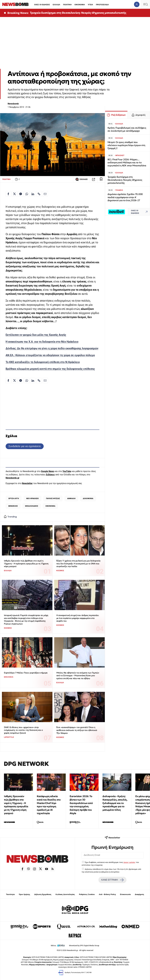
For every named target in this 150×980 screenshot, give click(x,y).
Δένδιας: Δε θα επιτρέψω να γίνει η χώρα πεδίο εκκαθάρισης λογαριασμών (52, 348)
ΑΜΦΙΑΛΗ (71, 498)
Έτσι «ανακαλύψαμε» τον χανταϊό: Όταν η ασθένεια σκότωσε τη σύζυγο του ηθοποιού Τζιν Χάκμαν (77, 730)
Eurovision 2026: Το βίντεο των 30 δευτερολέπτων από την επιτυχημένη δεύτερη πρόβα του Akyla (81, 805)
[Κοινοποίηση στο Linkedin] (33, 194)
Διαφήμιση (139, 894)
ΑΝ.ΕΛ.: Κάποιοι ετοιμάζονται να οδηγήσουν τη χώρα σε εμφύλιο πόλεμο (50, 355)
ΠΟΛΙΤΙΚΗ (67, 5)
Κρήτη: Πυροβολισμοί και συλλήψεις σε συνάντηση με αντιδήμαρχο (127, 129)
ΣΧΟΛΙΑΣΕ (82, 179)
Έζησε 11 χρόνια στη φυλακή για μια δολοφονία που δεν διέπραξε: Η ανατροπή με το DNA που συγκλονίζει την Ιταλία (78, 563)
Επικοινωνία (125, 894)
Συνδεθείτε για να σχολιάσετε (25, 446)
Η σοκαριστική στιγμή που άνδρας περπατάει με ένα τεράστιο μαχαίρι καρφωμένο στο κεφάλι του (78, 618)
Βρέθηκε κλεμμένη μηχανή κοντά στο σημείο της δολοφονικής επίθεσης (50, 369)
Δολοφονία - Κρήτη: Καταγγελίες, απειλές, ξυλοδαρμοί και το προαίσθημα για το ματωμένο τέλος (115, 803)
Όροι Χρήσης (24, 894)
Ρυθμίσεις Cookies (87, 894)
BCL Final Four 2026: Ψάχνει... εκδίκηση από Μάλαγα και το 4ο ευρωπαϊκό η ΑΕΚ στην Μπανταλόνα (127, 163)
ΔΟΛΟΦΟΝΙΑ (88, 498)
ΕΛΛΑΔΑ (57, 5)
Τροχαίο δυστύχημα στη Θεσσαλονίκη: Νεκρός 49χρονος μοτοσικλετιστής (78, 13)
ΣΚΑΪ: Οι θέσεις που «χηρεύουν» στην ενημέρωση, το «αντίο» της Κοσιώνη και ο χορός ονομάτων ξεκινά (23, 730)
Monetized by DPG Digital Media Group (84, 946)
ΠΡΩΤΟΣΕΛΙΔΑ (102, 5)
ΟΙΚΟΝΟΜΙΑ (80, 5)
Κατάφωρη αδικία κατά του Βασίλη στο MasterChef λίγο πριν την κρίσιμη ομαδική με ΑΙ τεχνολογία (49, 805)
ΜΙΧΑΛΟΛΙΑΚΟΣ (32, 506)
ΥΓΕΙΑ (90, 5)
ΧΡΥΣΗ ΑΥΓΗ (14, 498)
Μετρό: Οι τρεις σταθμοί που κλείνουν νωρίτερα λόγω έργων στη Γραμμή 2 (126, 145)
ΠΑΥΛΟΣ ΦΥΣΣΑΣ (53, 498)
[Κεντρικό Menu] (145, 4)
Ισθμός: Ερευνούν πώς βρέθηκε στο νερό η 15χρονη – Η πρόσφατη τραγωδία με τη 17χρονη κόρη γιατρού (26, 563)
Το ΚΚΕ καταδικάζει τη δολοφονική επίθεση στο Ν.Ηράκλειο (43, 362)
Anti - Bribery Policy (107, 894)
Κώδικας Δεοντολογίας (65, 894)
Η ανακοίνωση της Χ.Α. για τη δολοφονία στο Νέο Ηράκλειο (42, 342)
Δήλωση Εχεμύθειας (43, 894)
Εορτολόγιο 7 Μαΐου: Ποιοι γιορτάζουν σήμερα (26, 673)
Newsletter (27, 483)
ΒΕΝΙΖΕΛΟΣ (13, 506)
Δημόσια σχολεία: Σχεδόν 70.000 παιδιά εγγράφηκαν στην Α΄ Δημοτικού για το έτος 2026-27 (125, 197)
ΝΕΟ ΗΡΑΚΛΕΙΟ (33, 498)
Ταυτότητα (10, 894)
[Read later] (101, 179)
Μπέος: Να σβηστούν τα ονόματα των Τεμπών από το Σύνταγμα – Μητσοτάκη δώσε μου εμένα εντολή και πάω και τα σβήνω (78, 675)
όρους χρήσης (129, 862)
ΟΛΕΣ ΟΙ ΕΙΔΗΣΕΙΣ (42, 5)
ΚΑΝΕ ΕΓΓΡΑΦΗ (112, 880)
